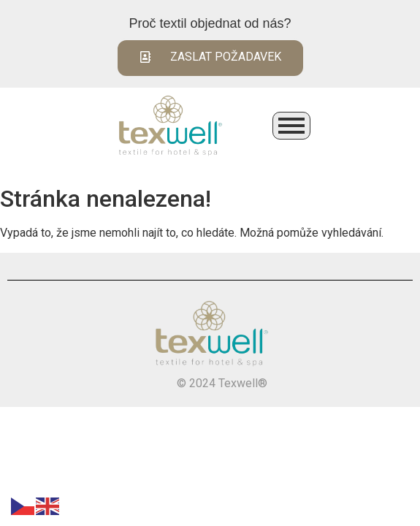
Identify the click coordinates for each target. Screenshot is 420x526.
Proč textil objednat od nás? (210, 23)
